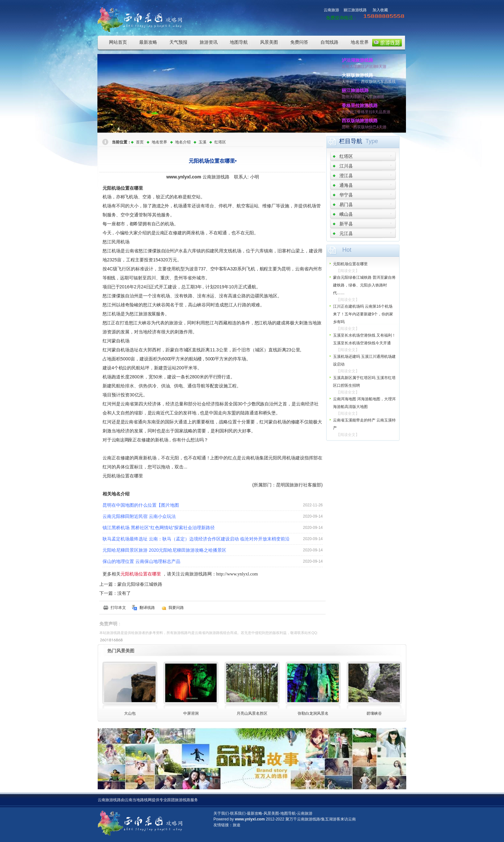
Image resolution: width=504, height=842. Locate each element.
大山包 (130, 713)
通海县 (346, 185)
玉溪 (203, 142)
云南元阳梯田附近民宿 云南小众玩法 (139, 516)
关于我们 (221, 813)
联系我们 (238, 813)
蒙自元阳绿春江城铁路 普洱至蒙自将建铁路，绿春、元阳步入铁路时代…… (364, 285)
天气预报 (178, 42)
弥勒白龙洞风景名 (313, 713)
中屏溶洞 (191, 713)
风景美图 (269, 42)
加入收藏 (380, 10)
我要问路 (176, 608)
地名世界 (360, 42)
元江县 (346, 233)
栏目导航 (351, 141)
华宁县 (346, 195)
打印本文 (118, 608)
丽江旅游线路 (355, 10)
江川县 (346, 166)
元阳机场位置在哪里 (350, 264)
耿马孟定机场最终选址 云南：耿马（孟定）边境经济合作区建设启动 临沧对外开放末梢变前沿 (196, 539)
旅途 (237, 825)
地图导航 (239, 42)
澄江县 (346, 176)
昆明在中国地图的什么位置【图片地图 (141, 505)
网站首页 (118, 42)
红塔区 (220, 142)
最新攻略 (148, 42)
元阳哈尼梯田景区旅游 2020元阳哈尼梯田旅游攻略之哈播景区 (164, 550)
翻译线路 (147, 608)
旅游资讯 (209, 42)
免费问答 (299, 42)
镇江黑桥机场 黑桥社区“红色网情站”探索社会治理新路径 (159, 528)
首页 (140, 142)
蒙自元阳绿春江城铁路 (140, 584)
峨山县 (346, 214)
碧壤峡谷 (374, 713)
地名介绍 (183, 142)
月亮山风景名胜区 (252, 713)
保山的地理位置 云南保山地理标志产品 (141, 561)
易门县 (346, 204)
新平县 (346, 224)
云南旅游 (331, 10)
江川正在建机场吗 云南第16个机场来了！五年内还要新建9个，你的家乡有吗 (363, 314)
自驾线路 (329, 42)
